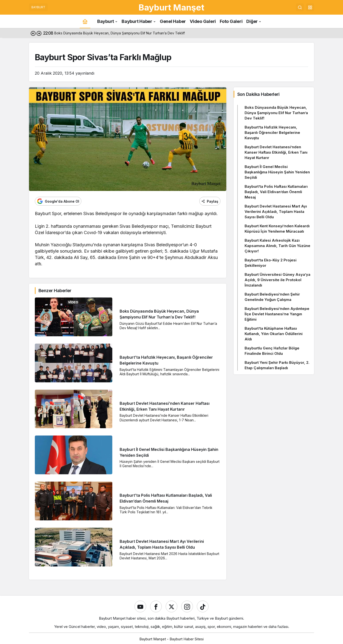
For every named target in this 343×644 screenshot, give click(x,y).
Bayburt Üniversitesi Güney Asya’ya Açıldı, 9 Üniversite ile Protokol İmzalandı (277, 280)
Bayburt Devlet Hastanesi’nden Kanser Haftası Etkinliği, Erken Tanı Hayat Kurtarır (276, 152)
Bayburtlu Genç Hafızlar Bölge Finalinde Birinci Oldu (272, 351)
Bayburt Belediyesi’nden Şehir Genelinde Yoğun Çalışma (272, 297)
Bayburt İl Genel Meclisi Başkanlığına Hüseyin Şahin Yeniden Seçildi (277, 172)
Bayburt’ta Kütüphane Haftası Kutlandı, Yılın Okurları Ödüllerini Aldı (274, 334)
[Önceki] (33, 33)
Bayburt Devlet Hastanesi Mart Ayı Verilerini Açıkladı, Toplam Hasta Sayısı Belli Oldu (276, 212)
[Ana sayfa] (85, 21)
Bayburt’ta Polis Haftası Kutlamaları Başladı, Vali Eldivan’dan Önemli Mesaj (276, 192)
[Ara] (300, 7)
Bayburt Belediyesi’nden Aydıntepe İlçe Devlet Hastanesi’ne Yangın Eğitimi (277, 314)
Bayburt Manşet (171, 7)
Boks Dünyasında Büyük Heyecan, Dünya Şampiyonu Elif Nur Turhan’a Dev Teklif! (276, 113)
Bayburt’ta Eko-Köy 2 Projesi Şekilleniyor (271, 263)
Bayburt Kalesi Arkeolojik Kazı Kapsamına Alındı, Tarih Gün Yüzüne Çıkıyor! (277, 246)
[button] (310, 7)
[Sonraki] (39, 33)
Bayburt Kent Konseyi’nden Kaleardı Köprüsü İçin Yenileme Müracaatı (277, 229)
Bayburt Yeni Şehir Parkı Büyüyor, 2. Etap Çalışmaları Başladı (277, 365)
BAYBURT (38, 7)
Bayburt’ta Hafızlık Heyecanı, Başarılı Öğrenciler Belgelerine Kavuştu (272, 133)
